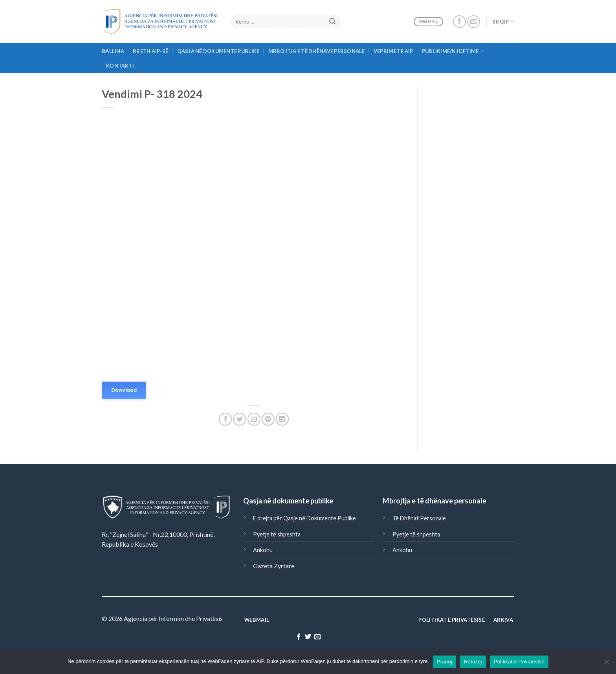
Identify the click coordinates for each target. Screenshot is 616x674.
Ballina (113, 51)
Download (124, 390)
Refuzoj (473, 662)
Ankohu (263, 550)
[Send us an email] (474, 22)
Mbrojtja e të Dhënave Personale (317, 51)
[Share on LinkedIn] (282, 419)
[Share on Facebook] (225, 419)
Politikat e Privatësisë (519, 662)
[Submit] (332, 22)
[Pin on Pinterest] (268, 419)
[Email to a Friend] (254, 419)
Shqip (503, 21)
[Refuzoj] (606, 664)
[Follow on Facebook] (459, 22)
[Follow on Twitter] (308, 637)
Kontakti (120, 66)
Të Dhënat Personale (419, 518)
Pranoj (445, 662)
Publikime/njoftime (453, 51)
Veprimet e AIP (393, 51)
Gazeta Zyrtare (274, 566)
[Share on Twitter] (239, 419)
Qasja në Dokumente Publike (218, 51)
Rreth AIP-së (150, 51)
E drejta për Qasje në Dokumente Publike (304, 518)
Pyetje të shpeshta (277, 534)
